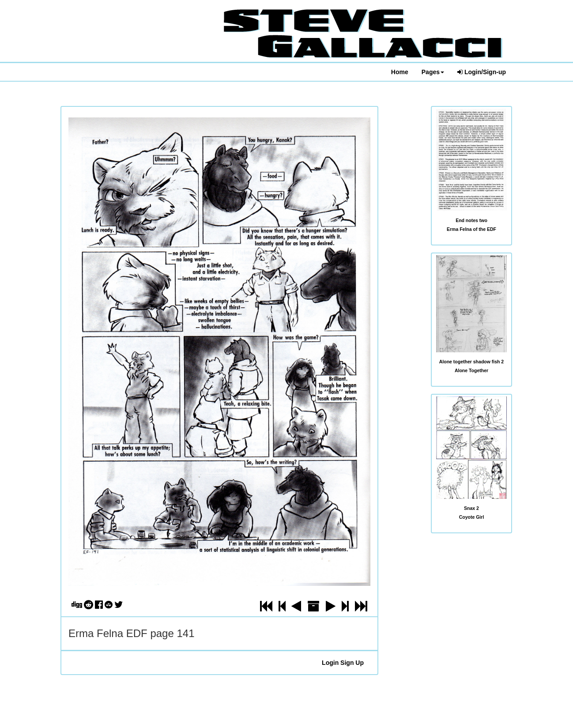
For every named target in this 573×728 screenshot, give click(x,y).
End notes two (471, 220)
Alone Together (471, 370)
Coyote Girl (472, 517)
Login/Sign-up (482, 72)
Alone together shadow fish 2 (471, 362)
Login (330, 663)
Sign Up (352, 663)
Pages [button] (433, 72)
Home (400, 72)
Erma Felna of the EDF (471, 229)
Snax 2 (471, 508)
